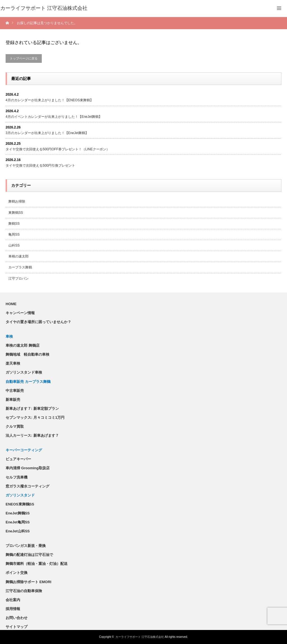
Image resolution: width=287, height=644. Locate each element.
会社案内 (13, 600)
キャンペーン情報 (20, 313)
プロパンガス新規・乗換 (26, 546)
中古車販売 (15, 391)
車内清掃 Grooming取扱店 (28, 468)
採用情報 (13, 609)
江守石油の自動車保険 (24, 591)
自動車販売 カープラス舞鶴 (28, 382)
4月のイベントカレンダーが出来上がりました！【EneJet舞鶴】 (54, 117)
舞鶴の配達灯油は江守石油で (29, 555)
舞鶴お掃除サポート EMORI (28, 582)
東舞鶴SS (16, 213)
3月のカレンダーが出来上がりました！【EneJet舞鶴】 (47, 133)
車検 (9, 336)
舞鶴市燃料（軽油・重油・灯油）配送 (37, 564)
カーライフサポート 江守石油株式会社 (140, 637)
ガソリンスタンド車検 (24, 372)
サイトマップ (17, 627)
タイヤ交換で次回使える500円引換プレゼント (40, 165)
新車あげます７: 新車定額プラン (32, 409)
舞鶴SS (14, 224)
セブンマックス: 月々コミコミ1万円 (35, 418)
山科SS (14, 245)
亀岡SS (14, 234)
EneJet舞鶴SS (18, 513)
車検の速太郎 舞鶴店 (23, 345)
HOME (11, 304)
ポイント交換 (17, 573)
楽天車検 (13, 363)
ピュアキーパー (18, 459)
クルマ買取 (15, 426)
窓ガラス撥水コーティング (27, 486)
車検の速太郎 (18, 256)
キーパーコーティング (24, 450)
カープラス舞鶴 (20, 267)
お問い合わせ (17, 618)
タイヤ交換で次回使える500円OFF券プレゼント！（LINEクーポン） (58, 149)
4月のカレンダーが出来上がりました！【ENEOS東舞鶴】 (49, 100)
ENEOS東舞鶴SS (20, 504)
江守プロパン (18, 279)
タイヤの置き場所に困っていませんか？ (38, 322)
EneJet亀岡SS (18, 522)
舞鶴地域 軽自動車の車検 (27, 354)
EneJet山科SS (18, 531)
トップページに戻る (24, 58)
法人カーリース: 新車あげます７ (32, 435)
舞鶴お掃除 (17, 201)
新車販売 (13, 400)
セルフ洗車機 (17, 477)
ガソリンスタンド (20, 495)
